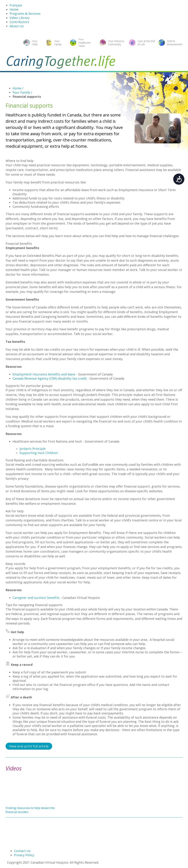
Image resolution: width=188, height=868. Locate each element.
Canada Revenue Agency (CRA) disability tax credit (50, 378)
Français (16, 5)
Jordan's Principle (33, 449)
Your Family (22, 92)
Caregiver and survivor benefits (36, 598)
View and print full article (29, 746)
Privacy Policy (24, 855)
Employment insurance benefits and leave (44, 374)
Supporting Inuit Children (39, 453)
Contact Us (22, 851)
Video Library (20, 18)
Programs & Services (25, 14)
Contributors (19, 22)
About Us (17, 26)
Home (14, 9)
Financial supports (27, 97)
